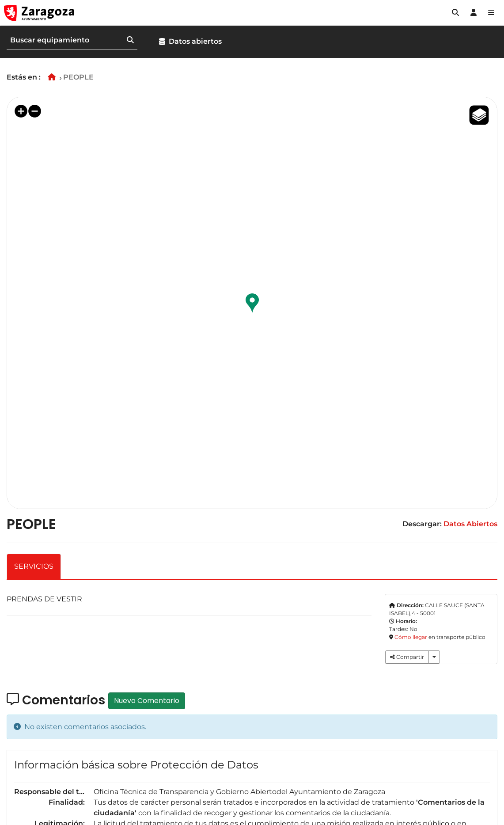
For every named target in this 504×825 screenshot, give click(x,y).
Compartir (407, 657)
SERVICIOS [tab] (34, 566)
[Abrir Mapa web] (491, 13)
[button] (455, 13)
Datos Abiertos (470, 524)
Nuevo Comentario (147, 701)
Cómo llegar (411, 637)
